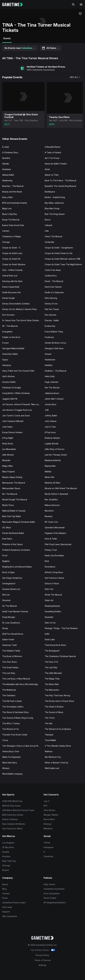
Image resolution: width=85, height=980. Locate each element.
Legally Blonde (52, 444)
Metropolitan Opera (11, 488)
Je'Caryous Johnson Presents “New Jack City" (22, 404)
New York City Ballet (11, 516)
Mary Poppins (9, 472)
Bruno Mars (49, 819)
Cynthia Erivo (51, 276)
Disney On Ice (51, 304)
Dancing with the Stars (12, 281)
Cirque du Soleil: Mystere (14, 264)
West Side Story (10, 763)
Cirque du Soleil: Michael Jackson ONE (63, 259)
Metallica (48, 829)
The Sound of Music (54, 712)
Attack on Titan (52, 175)
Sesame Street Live (11, 589)
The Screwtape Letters (13, 707)
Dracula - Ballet (52, 320)
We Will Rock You (53, 757)
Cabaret (48, 225)
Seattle (6, 852)
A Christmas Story (10, 152)
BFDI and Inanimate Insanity (15, 203)
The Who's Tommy (11, 723)
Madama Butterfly (53, 460)
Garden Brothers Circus (55, 343)
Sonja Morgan (9, 617)
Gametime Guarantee (54, 889)
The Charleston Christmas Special (60, 656)
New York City (9, 861)
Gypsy (5, 360)
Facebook (48, 856)
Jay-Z (46, 801)
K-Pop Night (8, 438)
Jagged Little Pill (10, 399)
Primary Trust (51, 550)
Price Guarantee (52, 893)
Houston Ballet (9, 382)
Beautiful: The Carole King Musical (60, 186)
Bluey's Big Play (10, 214)
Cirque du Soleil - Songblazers (59, 248)
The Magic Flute (52, 679)
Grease (48, 354)
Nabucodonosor (52, 505)
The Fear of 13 (51, 662)
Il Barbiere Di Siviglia (12, 388)
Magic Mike (8, 466)
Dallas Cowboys (10, 819)
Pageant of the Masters (55, 533)
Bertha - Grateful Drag (55, 197)
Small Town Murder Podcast (15, 611)
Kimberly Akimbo (52, 438)
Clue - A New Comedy (12, 270)
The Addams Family (11, 651)
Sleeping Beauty (52, 606)
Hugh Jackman (52, 382)
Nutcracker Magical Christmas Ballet (19, 522)
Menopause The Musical (14, 483)
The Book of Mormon (12, 656)
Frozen (6, 343)
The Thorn (50, 718)
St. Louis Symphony (11, 623)
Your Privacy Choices (40, 950)
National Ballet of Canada (14, 511)
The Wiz (49, 723)
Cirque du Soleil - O (11, 248)
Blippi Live (7, 208)
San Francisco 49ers (12, 829)
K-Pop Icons (50, 432)
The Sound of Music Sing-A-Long (18, 718)
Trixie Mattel (50, 740)
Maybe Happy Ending (12, 477)
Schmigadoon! (9, 583)
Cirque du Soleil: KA (11, 259)
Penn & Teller (51, 539)
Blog (4, 889)
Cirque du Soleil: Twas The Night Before (63, 264)
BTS (45, 806)
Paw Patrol (7, 539)
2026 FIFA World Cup (12, 801)
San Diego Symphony (12, 578)
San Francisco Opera (54, 578)
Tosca (5, 740)
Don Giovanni (8, 315)
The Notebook (9, 690)
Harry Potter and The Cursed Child (18, 371)
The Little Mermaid (53, 673)
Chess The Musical (53, 236)
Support (6, 912)
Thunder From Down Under (15, 735)
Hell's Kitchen (8, 376)
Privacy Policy (42, 955)
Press (5, 898)
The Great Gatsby (10, 667)
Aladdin (6, 164)
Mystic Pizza (8, 505)
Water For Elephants (11, 757)
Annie (47, 169)
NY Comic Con (51, 522)
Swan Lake (50, 639)
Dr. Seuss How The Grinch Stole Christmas (22, 320)
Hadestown (50, 360)
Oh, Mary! (7, 528)
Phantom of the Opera (12, 544)
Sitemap (42, 965)
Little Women (8, 455)
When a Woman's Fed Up (56, 763)
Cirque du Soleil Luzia (12, 253)
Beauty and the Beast (12, 192)
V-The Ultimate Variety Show (58, 746)
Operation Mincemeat (55, 528)
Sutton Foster (8, 639)
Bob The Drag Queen (55, 214)
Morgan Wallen (51, 815)
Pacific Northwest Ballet (13, 533)
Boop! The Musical (11, 220)
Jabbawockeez (52, 393)
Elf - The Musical (10, 326)
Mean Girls (50, 477)
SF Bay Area (8, 847)
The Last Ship (51, 667)
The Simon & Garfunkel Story (16, 712)
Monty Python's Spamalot (56, 494)
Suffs (47, 634)
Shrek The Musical (53, 595)
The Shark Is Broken (54, 707)
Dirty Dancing (51, 298)
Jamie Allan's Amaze (54, 399)
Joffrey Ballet (51, 416)
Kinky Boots (8, 444)
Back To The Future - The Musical (60, 180)
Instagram (48, 847)
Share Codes (50, 898)
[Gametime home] (14, 4)
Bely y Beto (8, 197)
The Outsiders (9, 695)
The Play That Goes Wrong (57, 695)
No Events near (20, 48)
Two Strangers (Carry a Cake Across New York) (22, 746)
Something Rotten (53, 611)
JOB (47, 410)
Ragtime (6, 561)
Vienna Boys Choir (11, 751)
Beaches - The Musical (13, 186)
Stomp (5, 628)
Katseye (48, 824)
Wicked (6, 768)
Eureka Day (50, 326)
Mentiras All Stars (53, 483)
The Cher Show (9, 662)
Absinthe (6, 158)
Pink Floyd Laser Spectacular (58, 544)
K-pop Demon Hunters (12, 432)
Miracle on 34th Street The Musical (61, 488)
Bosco (48, 220)
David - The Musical (54, 281)
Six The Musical (9, 606)
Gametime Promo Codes (14, 903)
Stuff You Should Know (13, 634)
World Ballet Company (12, 774)
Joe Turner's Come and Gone (16, 416)
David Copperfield (11, 287)
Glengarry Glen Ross (54, 348)
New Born (49, 511)
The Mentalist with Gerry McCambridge (20, 684)
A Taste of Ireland (53, 152)
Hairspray (7, 365)
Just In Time (50, 427)
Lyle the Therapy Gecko (56, 455)
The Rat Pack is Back (12, 701)
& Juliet (6, 147)
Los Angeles (8, 843)
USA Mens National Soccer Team (18, 810)
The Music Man (52, 684)
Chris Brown (49, 810)
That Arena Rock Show (55, 645)
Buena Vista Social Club (13, 225)
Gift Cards (7, 907)
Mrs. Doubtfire (51, 500)
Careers (6, 893)
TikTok (47, 843)
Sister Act (49, 600)
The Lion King (9, 673)
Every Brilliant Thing (54, 332)
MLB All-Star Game (11, 806)
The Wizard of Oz (11, 729)
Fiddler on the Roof (11, 337)
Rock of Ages (8, 572)
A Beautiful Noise (53, 147)
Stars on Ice (50, 623)
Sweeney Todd (9, 645)
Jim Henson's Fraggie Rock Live (17, 410)
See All (75, 77)
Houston (6, 856)
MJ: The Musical (10, 494)
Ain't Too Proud (52, 158)
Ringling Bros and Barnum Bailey (17, 567)
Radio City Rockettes (54, 555)
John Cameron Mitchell (13, 421)
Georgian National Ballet (13, 348)
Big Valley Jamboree (54, 203)
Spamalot (49, 617)
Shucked (6, 600)
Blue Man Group (52, 208)
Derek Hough (8, 298)
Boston (6, 870)
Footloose (49, 337)
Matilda (48, 472)
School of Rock (52, 583)
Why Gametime (10, 916)
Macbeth (6, 460)
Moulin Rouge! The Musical (15, 500)
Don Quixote (51, 315)
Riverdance (50, 567)
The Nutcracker (52, 690)
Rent (47, 561)
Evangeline (7, 332)
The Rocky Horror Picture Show (59, 701)
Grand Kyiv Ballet (10, 354)
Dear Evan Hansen (53, 287)
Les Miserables (9, 449)
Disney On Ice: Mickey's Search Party (20, 309)
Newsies (49, 516)
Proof (5, 555)
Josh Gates (7, 427)
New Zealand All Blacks (14, 824)
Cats (47, 231)
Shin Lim (6, 595)
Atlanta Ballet (8, 175)
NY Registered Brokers (55, 903)
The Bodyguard (52, 651)
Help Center (49, 884)
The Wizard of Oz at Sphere (58, 729)
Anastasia (7, 169)
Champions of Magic (12, 236)
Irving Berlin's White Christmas (16, 393)
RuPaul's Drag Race (54, 572)
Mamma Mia (50, 466)
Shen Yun (49, 589)
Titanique (49, 735)
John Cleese (51, 421)
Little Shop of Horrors (55, 449)
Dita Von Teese (52, 309)
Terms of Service (42, 960)
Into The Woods (52, 388)
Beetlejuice (50, 192)
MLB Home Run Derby (13, 815)
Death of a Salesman (54, 292)
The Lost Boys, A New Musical (16, 679)
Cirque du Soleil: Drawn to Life (59, 253)
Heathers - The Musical (55, 371)
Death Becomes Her (11, 292)
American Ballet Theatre (56, 164)
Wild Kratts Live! (52, 768)
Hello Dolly (50, 376)
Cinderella (49, 242)
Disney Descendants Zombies (16, 304)
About (5, 884)
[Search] (73, 4)
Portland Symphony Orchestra (16, 550)
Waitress (49, 751)
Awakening (7, 180)
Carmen (6, 231)
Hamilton (49, 365)
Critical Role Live (10, 276)
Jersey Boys (51, 404)
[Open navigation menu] (81, 4)
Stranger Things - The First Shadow (61, 628)
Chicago (6, 242)
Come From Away (53, 270)
